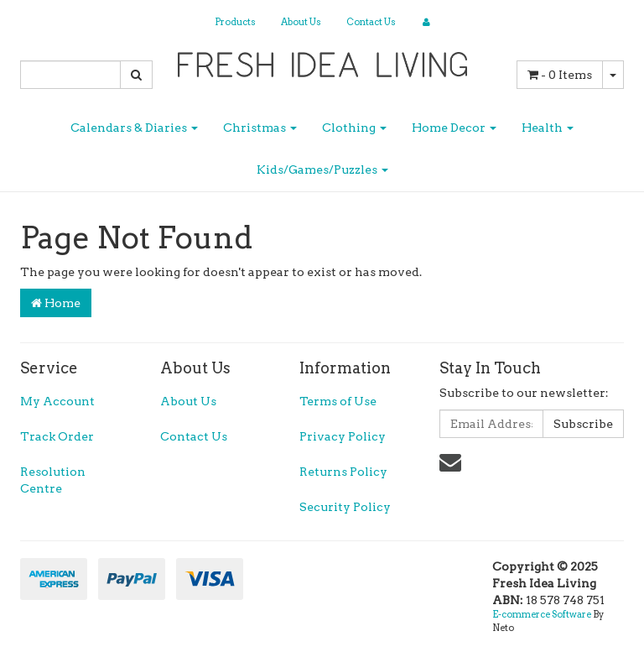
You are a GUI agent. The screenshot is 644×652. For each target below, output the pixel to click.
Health (548, 128)
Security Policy (345, 507)
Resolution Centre (53, 480)
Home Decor (454, 128)
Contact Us (371, 22)
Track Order (57, 436)
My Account (57, 401)
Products (235, 22)
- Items (560, 75)
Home (56, 303)
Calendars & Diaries (134, 128)
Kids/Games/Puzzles (322, 170)
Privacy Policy (343, 436)
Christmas (260, 128)
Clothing (354, 128)
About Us (301, 22)
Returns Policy (343, 472)
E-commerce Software (542, 614)
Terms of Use (338, 401)
